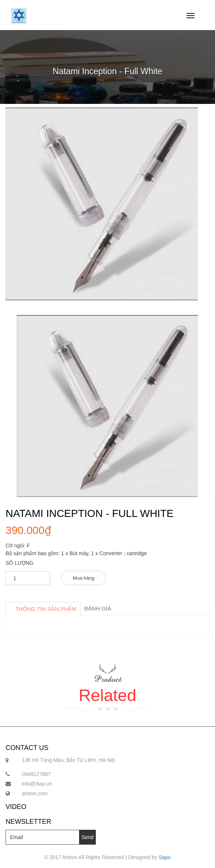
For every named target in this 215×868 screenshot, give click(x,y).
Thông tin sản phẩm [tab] (46, 609)
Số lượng (19, 563)
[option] (107, 406)
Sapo (165, 857)
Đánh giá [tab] (98, 608)
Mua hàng (84, 578)
